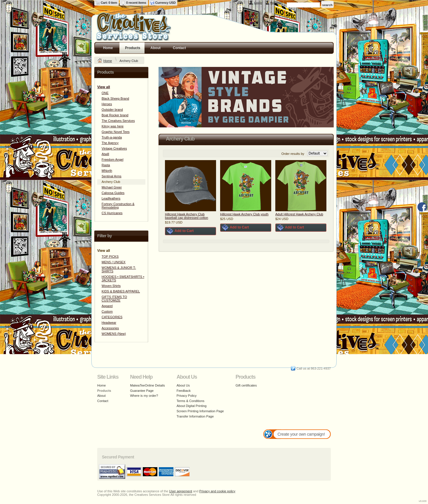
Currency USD (166, 3)
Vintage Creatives (114, 148)
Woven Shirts (111, 286)
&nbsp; (190, 186)
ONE (105, 93)
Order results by (293, 154)
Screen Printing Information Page (200, 411)
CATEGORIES (112, 317)
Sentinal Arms (112, 176)
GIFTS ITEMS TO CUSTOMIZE (114, 299)
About (155, 48)
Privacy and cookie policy (218, 491)
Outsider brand (112, 110)
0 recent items (136, 3)
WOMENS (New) (114, 334)
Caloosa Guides (113, 193)
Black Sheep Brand (115, 98)
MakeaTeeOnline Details (147, 385)
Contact (179, 48)
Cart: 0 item (109, 3)
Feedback (184, 391)
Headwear (109, 323)
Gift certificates (246, 385)
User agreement (181, 491)
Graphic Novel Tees (116, 132)
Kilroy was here (113, 126)
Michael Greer (112, 187)
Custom (107, 311)
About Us (183, 385)
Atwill (105, 154)
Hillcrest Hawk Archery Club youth (244, 214)
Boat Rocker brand (115, 115)
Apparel (107, 306)
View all (104, 87)
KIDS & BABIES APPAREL (121, 291)
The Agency (110, 143)
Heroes (107, 104)
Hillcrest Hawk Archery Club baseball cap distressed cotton (187, 216)
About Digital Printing (192, 406)
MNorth (107, 171)
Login (258, 3)
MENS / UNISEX (114, 262)
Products (133, 48)
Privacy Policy (187, 396)
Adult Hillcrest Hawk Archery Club (299, 214)
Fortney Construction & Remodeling (118, 206)
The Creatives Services (118, 121)
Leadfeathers (111, 198)
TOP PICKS (110, 257)
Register (276, 3)
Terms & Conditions (190, 401)
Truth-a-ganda (112, 137)
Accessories (110, 328)
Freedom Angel (113, 160)
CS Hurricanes (112, 213)
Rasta (106, 165)
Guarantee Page (142, 391)
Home (108, 48)
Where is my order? (144, 396)
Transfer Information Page (195, 416)
